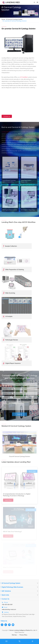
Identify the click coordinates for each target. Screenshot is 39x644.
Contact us (7, 116)
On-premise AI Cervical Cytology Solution (15, 21)
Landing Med (5, 133)
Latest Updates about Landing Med (16, 461)
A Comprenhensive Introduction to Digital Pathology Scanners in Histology (17, 495)
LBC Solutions (6, 591)
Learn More (8, 501)
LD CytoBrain (24, 77)
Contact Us (5, 599)
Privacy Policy (23, 635)
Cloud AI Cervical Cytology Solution (20, 457)
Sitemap (14, 635)
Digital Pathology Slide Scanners (12, 587)
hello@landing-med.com (9, 609)
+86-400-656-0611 (7, 605)
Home (3, 19)
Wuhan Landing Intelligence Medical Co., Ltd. (22, 630)
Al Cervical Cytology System (14, 19)
